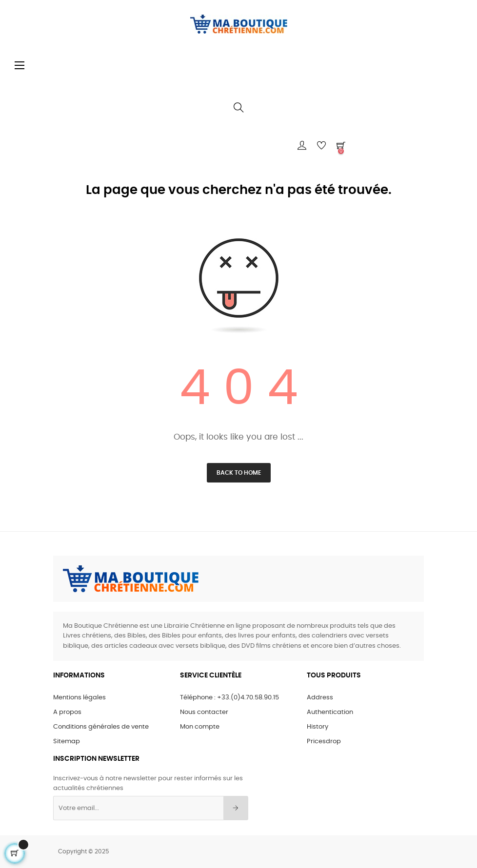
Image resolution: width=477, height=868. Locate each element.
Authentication (330, 712)
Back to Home (239, 473)
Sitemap (67, 742)
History (318, 727)
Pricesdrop (324, 742)
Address (320, 698)
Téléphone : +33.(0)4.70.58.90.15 (229, 698)
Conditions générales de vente (101, 727)
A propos (67, 712)
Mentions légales (79, 698)
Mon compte (200, 727)
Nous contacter (204, 712)
